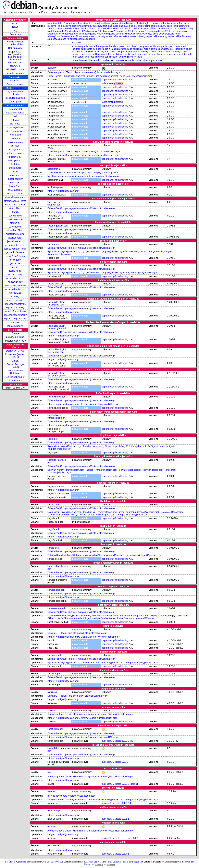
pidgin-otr (128, 57)
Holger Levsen (113, 862)
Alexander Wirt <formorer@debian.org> (112, 616)
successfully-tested (111, 741)
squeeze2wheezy (15, 308)
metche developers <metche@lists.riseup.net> (71, 796)
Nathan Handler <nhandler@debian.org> (104, 663)
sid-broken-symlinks (15, 131)
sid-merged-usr (15, 127)
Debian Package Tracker (15, 366)
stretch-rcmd (15, 216)
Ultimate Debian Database (15, 372)
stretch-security (15, 219)
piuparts (8, 862)
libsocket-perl (116, 57)
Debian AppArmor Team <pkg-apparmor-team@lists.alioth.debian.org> (84, 72)
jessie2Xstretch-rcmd (15, 249)
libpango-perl (102, 57)
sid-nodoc (15, 124)
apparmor (76, 43)
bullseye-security (15, 153)
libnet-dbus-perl (79, 60)
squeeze (15, 322)
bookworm (15, 138)
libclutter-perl (78, 49)
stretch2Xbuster (15, 194)
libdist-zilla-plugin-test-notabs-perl (57, 351)
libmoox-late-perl (182, 54)
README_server (15, 69)
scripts (10, 62)
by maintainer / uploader (15, 93)
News (15, 27)
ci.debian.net (15, 381)
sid (15, 116)
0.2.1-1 (125, 819)
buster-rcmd (15, 175)
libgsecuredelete (104, 54)
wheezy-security (15, 300)
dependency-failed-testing (115, 80)
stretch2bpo (15, 208)
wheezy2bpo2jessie (15, 289)
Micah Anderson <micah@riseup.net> (67, 176)
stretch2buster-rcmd (15, 197)
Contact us (15, 34)
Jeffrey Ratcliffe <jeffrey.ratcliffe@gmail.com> (142, 446)
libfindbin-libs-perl (135, 52)
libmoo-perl (142, 54)
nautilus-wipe (134, 60)
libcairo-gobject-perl (163, 46)
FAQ (15, 31)
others (126, 862)
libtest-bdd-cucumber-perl (101, 60)
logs (21, 62)
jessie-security (15, 275)
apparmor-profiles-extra (84, 46)
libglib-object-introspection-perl (160, 52)
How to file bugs (15, 42)
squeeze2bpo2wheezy (15, 315)
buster (15, 171)
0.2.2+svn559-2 (130, 838)
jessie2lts (19, 88)
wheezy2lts (15, 293)
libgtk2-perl (118, 54)
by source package (15, 98)
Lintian (15, 361)
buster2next (15, 186)
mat (117, 60)
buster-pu (15, 183)
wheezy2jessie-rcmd (15, 286)
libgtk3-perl (130, 54)
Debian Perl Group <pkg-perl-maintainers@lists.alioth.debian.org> (81, 208)
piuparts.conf (15, 57)
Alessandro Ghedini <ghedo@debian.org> (107, 555)
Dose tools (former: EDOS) (15, 356)
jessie (15, 267)
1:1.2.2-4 (126, 803)
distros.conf (15, 59)
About (15, 23)
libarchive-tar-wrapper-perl (139, 46)
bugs (22, 337)
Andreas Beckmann (94, 862)
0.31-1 (125, 762)
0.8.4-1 (125, 854)
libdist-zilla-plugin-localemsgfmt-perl (156, 49)
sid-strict (15, 120)
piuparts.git (138, 862)
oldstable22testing (15, 234)
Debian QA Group (15, 351)
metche (123, 60)
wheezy (15, 297)
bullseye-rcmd (15, 149)
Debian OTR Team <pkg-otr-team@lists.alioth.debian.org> (77, 633)
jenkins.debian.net (15, 377)
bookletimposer (117, 46)
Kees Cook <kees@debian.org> (136, 76)
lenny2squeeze (15, 326)
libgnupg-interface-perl (83, 54)
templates (18, 44)
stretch (15, 212)
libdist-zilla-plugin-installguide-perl (119, 49)
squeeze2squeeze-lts (15, 319)
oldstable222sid (15, 230)
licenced (23, 862)
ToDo (23, 341)
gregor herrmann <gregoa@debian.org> (103, 251)
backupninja (102, 46)
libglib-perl (182, 52)
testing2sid (15, 135)
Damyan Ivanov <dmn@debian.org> (66, 470)
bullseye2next (15, 160)
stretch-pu (15, 223)
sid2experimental (15, 113)
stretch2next (15, 227)
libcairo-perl (180, 46)
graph (19, 102)
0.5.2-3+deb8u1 (130, 784)
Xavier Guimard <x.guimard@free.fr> (99, 404)
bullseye (15, 146)
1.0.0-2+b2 (127, 741)
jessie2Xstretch (15, 241)
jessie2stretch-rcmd (15, 245)
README (15, 66)
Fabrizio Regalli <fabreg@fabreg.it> (66, 555)
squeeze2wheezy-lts (15, 304)
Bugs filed (15, 80)
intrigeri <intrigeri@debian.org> (103, 76)
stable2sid (15, 164)
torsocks (138, 57)
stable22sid (15, 168)
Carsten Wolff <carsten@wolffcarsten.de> (69, 616)
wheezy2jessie (15, 282)
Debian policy (15, 48)
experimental (15, 109)
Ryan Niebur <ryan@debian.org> (64, 251)
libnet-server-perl (80, 57)
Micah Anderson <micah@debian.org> (100, 637)
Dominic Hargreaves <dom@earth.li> (144, 251)
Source (15, 333)
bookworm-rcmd (15, 142)
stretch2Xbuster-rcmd (15, 201)
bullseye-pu (15, 157)
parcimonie (157, 60)
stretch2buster (15, 190)
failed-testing (108, 83)
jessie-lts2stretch (15, 252)
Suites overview (15, 84)
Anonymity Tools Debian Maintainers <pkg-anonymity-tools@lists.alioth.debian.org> (90, 714)
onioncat (146, 60)
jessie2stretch (15, 238)
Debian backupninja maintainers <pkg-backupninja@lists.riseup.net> (83, 173)
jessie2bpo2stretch (15, 256)
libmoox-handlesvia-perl (161, 54)
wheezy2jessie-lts (15, 278)
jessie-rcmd (15, 271)
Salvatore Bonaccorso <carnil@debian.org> (141, 470)
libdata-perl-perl (93, 49)
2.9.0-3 (119, 83)
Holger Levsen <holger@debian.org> (66, 76)
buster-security (15, 179)
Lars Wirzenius (57, 862)
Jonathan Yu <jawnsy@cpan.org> (100, 446)
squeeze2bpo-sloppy (15, 311)
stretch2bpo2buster (15, 205)
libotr (92, 57)
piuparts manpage (15, 73)
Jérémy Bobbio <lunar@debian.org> (99, 718)
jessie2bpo (15, 260)
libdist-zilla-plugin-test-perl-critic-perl (107, 52)
